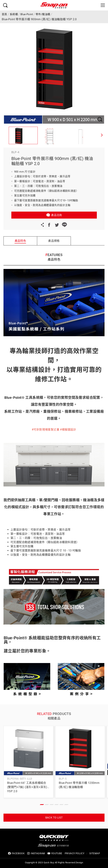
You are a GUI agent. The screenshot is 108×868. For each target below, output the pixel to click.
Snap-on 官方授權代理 (54, 5)
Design (79, 863)
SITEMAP (95, 853)
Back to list (54, 818)
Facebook (49, 225)
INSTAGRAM (36, 853)
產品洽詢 (57, 215)
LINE (64, 225)
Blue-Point (27, 14)
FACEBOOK (16, 853)
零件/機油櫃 (43, 14)
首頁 (4, 14)
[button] (102, 135)
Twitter (57, 225)
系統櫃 (14, 14)
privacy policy (75, 853)
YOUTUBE (55, 853)
